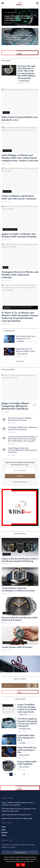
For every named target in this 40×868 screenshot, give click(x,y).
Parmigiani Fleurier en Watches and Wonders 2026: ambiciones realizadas (20, 275)
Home (4, 833)
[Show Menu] (3, 3)
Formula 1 (9, 32)
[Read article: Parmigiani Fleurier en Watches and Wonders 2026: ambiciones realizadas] (20, 257)
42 (24, 774)
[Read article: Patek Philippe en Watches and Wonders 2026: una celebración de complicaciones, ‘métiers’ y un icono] (20, 140)
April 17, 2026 (6, 240)
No (23, 865)
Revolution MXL (22, 354)
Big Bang (7, 554)
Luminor (7, 613)
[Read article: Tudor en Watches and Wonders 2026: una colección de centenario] (20, 180)
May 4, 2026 (21, 769)
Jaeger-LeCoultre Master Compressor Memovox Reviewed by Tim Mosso (15, 406)
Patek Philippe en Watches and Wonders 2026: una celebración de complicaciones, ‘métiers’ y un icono (20, 158)
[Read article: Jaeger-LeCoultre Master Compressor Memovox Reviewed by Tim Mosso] (20, 387)
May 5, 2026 (20, 356)
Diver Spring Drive (8, 736)
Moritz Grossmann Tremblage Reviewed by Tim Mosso (20, 419)
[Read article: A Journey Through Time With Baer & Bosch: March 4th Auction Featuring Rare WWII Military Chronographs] (9, 70)
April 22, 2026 (6, 123)
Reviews (5, 838)
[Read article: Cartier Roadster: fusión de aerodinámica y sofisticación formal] (20, 577)
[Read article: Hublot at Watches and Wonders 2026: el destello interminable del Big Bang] (20, 547)
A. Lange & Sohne (11, 12)
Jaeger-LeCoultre (10, 229)
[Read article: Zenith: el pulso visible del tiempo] (20, 636)
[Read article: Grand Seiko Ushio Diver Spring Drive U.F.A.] (9, 339)
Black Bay (7, 191)
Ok (18, 865)
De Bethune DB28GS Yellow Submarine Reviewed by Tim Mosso (23, 428)
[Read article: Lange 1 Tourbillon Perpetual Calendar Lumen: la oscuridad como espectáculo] (9, 709)
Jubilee (6, 113)
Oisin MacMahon (24, 81)
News (5, 267)
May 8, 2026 (8, 23)
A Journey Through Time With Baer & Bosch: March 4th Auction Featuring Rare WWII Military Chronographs (23, 439)
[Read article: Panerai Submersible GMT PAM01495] (9, 766)
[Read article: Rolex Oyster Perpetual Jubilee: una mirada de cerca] (20, 102)
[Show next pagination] (28, 774)
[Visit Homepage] (20, 3)
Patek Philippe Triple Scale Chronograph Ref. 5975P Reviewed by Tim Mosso (22, 450)
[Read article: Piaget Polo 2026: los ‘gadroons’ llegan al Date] (9, 352)
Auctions (6, 67)
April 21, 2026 (6, 164)
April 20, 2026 (6, 202)
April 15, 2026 (6, 564)
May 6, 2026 (29, 341)
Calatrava (7, 151)
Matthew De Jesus (25, 729)
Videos (4, 841)
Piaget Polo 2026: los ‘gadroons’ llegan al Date (27, 750)
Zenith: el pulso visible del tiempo (17, 647)
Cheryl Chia (23, 715)
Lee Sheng (21, 341)
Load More (20, 361)
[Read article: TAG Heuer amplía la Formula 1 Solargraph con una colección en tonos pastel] (9, 723)
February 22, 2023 (24, 83)
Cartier (6, 584)
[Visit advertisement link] (20, 53)
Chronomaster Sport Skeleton (15, 643)
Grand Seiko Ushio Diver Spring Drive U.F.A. (26, 738)
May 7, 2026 (8, 42)
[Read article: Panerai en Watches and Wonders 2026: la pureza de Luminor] (20, 606)
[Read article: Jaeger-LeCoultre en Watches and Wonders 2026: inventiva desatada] (20, 218)
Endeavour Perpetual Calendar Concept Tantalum (18, 308)
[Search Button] (37, 3)
